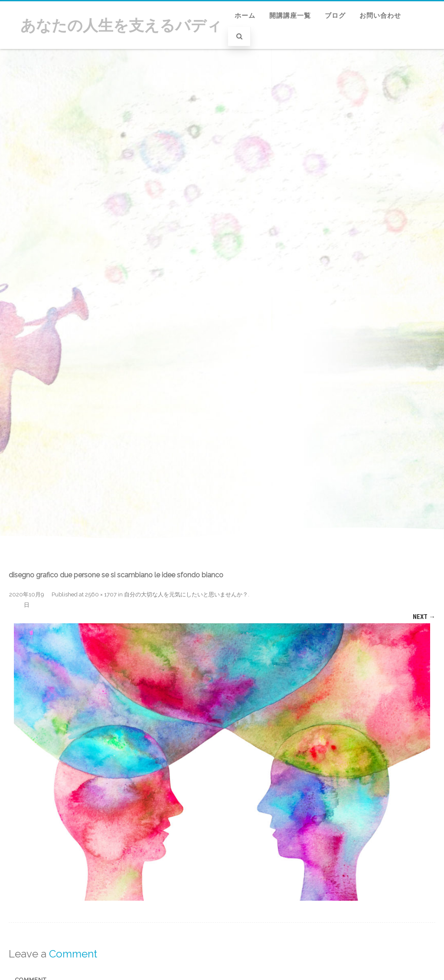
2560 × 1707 (101, 594)
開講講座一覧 (290, 16)
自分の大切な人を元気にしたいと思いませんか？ (186, 594)
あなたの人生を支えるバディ (121, 25)
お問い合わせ (380, 16)
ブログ (335, 16)
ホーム (245, 16)
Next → (424, 617)
